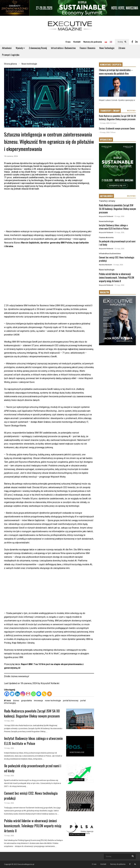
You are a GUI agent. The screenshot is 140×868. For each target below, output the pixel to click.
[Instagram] (23, 694)
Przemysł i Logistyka (11, 55)
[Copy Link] (44, 694)
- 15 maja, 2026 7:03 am (107, 132)
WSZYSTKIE (132, 111)
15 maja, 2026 (9, 721)
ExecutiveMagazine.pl (26, 864)
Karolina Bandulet (105, 265)
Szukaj (122, 42)
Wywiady (20, 48)
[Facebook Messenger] (39, 694)
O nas (68, 42)
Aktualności (7, 48)
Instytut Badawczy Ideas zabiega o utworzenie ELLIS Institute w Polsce (33, 741)
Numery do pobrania (93, 42)
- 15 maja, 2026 (119, 216)
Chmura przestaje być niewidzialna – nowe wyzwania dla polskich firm (116, 72)
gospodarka (27, 701)
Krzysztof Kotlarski (50, 683)
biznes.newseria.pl (20, 676)
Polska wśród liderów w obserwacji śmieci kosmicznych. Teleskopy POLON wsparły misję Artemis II (33, 826)
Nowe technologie (77, 752)
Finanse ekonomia (77, 780)
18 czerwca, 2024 (11, 156)
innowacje (38, 701)
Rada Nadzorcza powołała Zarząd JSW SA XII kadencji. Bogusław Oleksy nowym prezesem (32, 713)
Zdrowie (122, 48)
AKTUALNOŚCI (106, 196)
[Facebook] (7, 694)
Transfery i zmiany (77, 725)
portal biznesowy (71, 701)
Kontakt (77, 42)
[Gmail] (28, 694)
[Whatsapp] (33, 694)
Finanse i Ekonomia (87, 48)
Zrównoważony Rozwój (38, 48)
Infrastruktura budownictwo (110, 254)
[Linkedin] (17, 694)
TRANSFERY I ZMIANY (110, 111)
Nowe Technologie (107, 48)
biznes (16, 701)
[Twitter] (12, 694)
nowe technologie (53, 701)
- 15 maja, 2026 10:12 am (108, 123)
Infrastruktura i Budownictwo (63, 48)
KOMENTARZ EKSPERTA (111, 65)
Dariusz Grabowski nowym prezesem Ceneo (117, 128)
